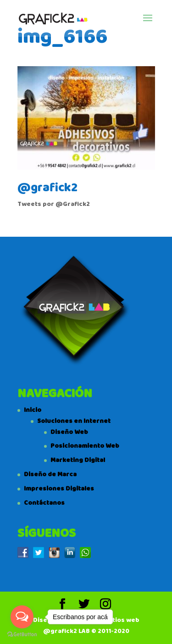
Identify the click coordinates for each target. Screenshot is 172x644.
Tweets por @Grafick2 (54, 204)
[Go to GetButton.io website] (22, 635)
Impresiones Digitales (59, 489)
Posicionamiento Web (85, 446)
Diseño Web (69, 432)
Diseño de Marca (50, 474)
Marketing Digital (78, 460)
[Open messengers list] (22, 617)
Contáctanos (44, 503)
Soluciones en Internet (74, 421)
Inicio (33, 410)
